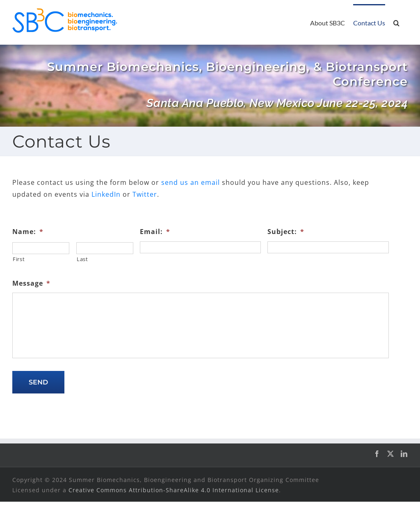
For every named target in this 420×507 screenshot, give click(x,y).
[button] (396, 22)
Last (82, 259)
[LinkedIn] (404, 454)
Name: (28, 232)
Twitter (145, 194)
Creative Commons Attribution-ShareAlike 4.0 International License (174, 490)
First (19, 259)
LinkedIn (106, 194)
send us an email (191, 182)
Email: (155, 232)
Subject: (286, 232)
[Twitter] (391, 454)
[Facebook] (377, 454)
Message (31, 283)
